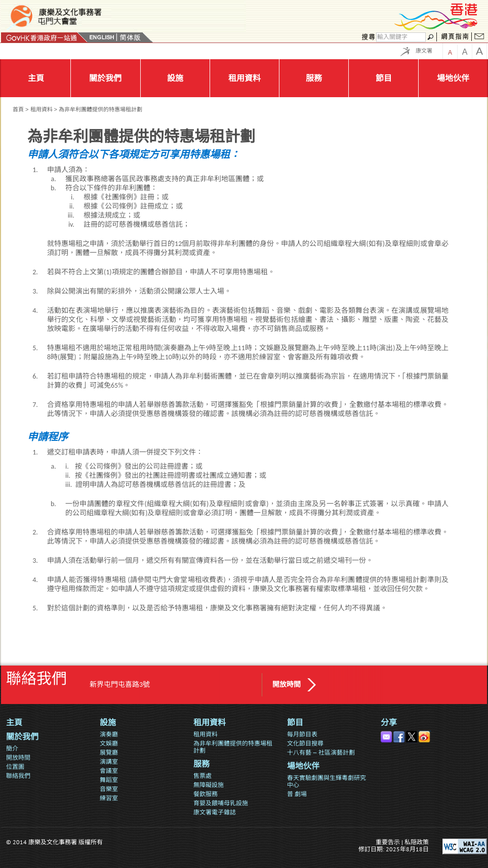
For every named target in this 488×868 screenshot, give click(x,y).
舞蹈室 (109, 780)
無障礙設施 (209, 785)
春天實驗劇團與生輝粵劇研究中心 (327, 781)
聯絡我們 (18, 776)
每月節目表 (302, 734)
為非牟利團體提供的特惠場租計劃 (233, 747)
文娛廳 (109, 743)
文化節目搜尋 (305, 743)
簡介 (12, 748)
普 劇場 (297, 794)
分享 (389, 722)
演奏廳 (109, 734)
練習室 (109, 798)
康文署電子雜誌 (215, 812)
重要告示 (388, 842)
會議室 (109, 771)
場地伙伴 (303, 766)
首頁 (18, 109)
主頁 (14, 722)
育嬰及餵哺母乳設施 (221, 803)
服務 (201, 764)
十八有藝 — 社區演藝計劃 (321, 752)
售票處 (202, 776)
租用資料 (42, 109)
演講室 (109, 761)
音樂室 (109, 789)
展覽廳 (109, 752)
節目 (295, 722)
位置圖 (15, 767)
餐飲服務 (206, 794)
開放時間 (287, 685)
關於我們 (22, 737)
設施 (108, 722)
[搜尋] (401, 37)
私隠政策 (417, 842)
